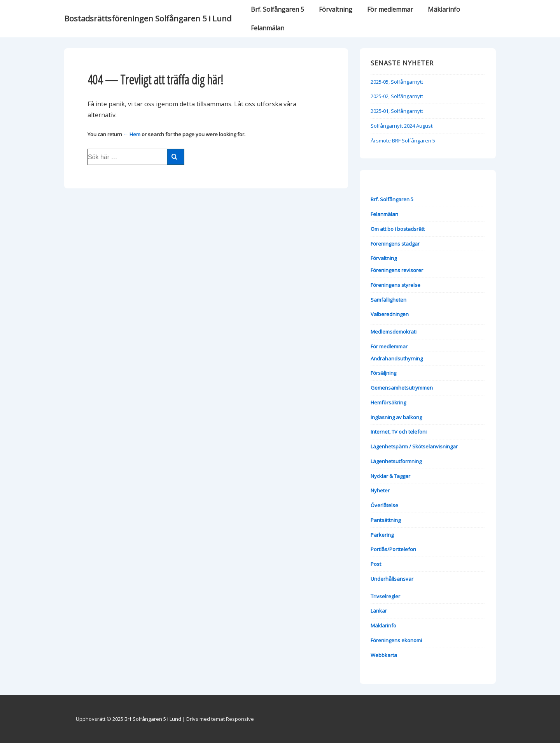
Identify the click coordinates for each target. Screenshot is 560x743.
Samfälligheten (388, 300)
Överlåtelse (384, 505)
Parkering (382, 535)
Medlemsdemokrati (394, 332)
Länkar (379, 611)
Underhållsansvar (392, 579)
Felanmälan (268, 28)
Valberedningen (390, 314)
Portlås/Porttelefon (393, 549)
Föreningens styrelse (395, 285)
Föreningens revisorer (397, 270)
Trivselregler (385, 596)
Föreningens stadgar (395, 244)
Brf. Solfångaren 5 (277, 9)
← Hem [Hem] (132, 134)
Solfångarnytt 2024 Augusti (402, 126)
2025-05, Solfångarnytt (397, 82)
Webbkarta (384, 655)
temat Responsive (233, 719)
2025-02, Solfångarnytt (397, 96)
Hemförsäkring (388, 402)
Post (376, 564)
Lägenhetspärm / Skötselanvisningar (414, 446)
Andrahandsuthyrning (397, 358)
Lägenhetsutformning (396, 461)
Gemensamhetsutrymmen (402, 388)
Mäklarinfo (444, 9)
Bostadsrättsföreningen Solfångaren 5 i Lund (148, 18)
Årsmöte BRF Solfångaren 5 (403, 141)
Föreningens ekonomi (396, 640)
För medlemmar (390, 9)
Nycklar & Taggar (390, 476)
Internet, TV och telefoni (399, 432)
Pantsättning (386, 520)
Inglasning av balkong (396, 417)
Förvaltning (336, 9)
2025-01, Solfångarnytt (397, 111)
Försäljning (383, 373)
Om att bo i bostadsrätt (398, 229)
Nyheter (380, 490)
